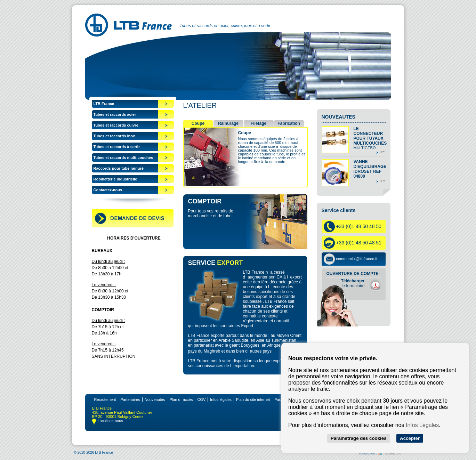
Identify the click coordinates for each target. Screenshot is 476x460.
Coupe (198, 123)
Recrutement (105, 400)
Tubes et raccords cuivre (116, 125)
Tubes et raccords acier (115, 114)
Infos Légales (422, 425)
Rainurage (228, 123)
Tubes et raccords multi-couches (123, 158)
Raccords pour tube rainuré (119, 168)
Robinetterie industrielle (115, 179)
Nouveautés (155, 400)
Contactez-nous (108, 190)
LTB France (104, 104)
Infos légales (221, 400)
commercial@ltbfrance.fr (357, 259)
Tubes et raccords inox (114, 136)
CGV (201, 400)
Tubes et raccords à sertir (117, 147)
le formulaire (353, 283)
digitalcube (390, 453)
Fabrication (289, 123)
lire (382, 152)
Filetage (259, 123)
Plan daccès (181, 400)
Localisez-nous (110, 421)
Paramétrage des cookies (359, 438)
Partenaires (130, 400)
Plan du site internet (253, 400)
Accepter (410, 438)
